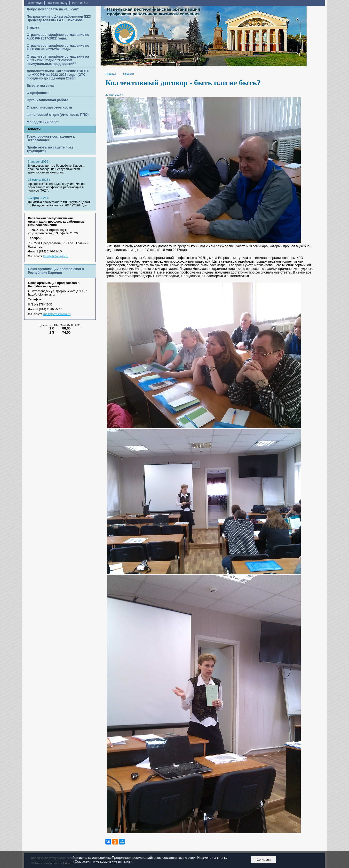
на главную (35, 3)
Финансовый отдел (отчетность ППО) (58, 115)
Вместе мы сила (40, 86)
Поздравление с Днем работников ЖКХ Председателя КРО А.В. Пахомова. (59, 18)
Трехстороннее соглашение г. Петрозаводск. (51, 138)
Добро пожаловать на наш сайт (53, 9)
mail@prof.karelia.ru (57, 314)
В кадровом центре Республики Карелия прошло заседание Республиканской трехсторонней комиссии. (56, 169)
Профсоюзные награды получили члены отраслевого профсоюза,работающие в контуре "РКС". (56, 187)
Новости (34, 129)
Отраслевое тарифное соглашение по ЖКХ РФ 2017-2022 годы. (58, 37)
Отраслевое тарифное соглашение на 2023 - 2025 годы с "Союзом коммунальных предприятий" (58, 60)
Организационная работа (48, 100)
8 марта (33, 27)
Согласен (264, 860)
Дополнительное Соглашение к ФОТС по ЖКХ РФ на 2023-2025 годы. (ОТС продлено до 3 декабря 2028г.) (58, 75)
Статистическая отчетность (49, 107)
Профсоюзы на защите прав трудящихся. (50, 149)
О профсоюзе (38, 93)
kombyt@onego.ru (56, 256)
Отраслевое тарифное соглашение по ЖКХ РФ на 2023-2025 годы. (58, 47)
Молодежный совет (43, 122)
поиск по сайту (57, 3)
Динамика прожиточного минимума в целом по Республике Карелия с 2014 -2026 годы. (59, 204)
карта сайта (80, 3)
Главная (111, 74)
